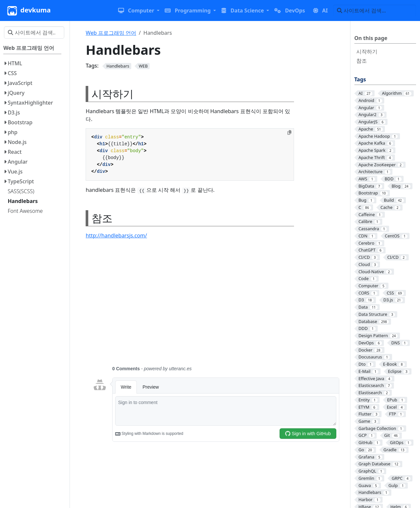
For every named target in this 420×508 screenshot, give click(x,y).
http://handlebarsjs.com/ (117, 235)
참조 (362, 61)
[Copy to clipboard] (289, 132)
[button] (139, 10)
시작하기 (367, 51)
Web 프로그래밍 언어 (111, 33)
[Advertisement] (216, 306)
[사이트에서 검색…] (375, 10)
